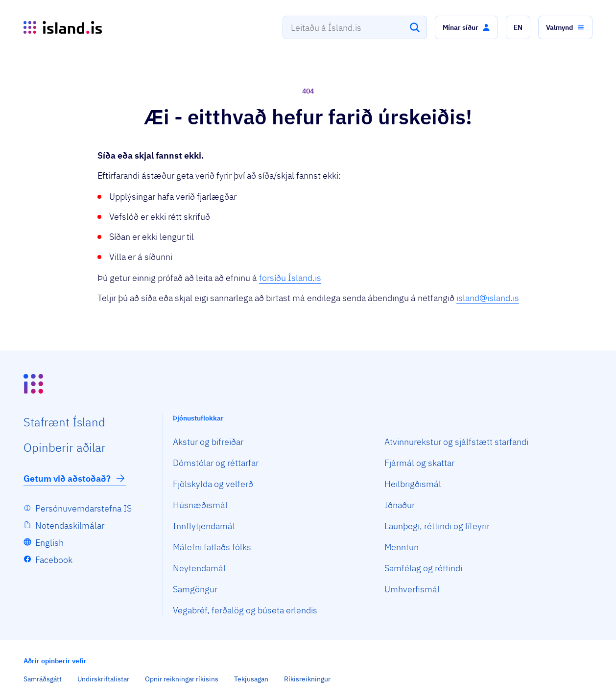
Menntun (402, 547)
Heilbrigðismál (413, 484)
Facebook (54, 560)
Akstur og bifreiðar (208, 442)
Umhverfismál (412, 589)
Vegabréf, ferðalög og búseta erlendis (245, 610)
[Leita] (415, 27)
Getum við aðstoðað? (75, 478)
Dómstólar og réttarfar (216, 463)
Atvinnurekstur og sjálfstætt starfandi (456, 442)
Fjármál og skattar (419, 463)
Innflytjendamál (204, 526)
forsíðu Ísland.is (290, 278)
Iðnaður (400, 505)
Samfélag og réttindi (423, 568)
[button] (466, 27)
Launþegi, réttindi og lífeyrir (437, 526)
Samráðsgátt (43, 679)
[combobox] (355, 27)
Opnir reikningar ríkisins (182, 679)
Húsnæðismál (200, 505)
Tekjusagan (251, 679)
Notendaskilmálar (70, 525)
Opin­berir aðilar (65, 447)
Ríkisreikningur (307, 679)
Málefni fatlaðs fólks (212, 547)
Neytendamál (199, 568)
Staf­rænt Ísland (64, 422)
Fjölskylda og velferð (213, 484)
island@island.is (488, 298)
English (49, 543)
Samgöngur (195, 589)
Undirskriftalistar (103, 679)
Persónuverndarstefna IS (83, 508)
